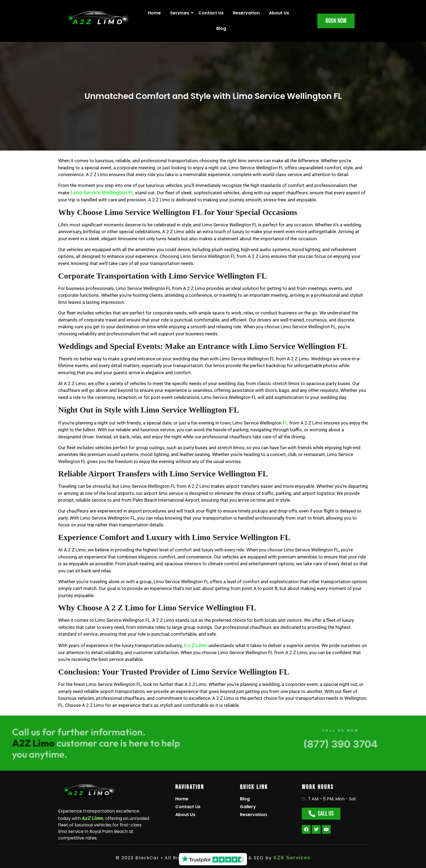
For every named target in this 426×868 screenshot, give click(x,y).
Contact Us (211, 13)
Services (181, 13)
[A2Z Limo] (88, 793)
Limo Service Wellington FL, (108, 518)
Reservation (246, 13)
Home (154, 13)
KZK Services (292, 858)
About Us (279, 13)
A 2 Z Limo (195, 645)
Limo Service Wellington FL (102, 193)
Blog (221, 28)
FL (285, 423)
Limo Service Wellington (140, 288)
